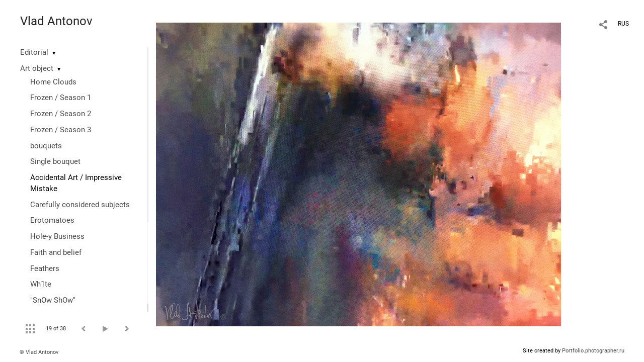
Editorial (34, 52)
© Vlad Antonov (39, 352)
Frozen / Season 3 (61, 130)
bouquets (46, 146)
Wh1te (41, 284)
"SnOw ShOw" (53, 300)
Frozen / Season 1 (61, 98)
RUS (623, 24)
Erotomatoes (52, 220)
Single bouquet (55, 161)
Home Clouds (53, 82)
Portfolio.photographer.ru (593, 351)
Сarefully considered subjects (80, 205)
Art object (37, 68)
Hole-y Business (57, 236)
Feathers (45, 268)
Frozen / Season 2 (61, 114)
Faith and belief (56, 252)
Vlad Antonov (56, 21)
